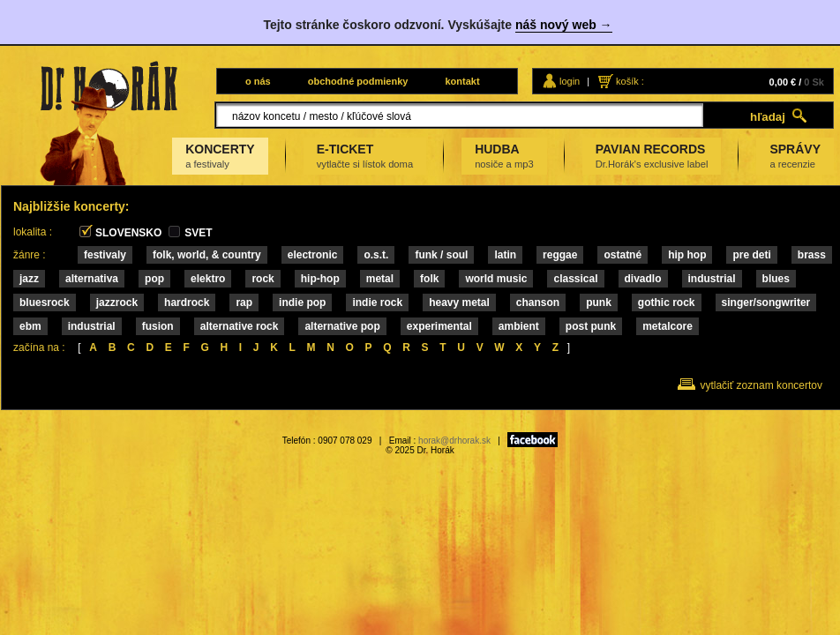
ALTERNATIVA (92, 279)
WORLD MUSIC (496, 279)
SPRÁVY (795, 156)
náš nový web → (564, 25)
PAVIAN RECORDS (652, 156)
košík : (630, 81)
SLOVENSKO (128, 233)
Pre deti (751, 255)
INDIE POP (302, 303)
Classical (575, 279)
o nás (258, 81)
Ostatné (622, 255)
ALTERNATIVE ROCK (240, 326)
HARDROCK (187, 303)
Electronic (313, 255)
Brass (812, 255)
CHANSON (538, 303)
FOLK (429, 279)
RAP (244, 303)
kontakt (462, 81)
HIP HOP (687, 255)
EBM (30, 326)
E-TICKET (365, 156)
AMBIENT (519, 326)
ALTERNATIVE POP (342, 326)
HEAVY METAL (459, 303)
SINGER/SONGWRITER (766, 303)
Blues (776, 279)
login (570, 81)
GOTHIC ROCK (667, 303)
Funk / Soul (441, 255)
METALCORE (667, 326)
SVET (198, 233)
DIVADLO (643, 279)
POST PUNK (591, 326)
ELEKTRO (208, 279)
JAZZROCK (117, 303)
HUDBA (504, 156)
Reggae (560, 255)
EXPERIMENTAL (439, 326)
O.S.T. (376, 255)
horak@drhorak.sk (454, 441)
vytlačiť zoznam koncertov (761, 385)
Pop (154, 279)
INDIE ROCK (377, 303)
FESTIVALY (105, 255)
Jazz (29, 279)
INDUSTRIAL (712, 279)
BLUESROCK (45, 303)
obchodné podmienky (358, 81)
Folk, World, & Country (207, 255)
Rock (262, 279)
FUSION (158, 326)
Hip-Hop (320, 279)
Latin (505, 255)
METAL (380, 279)
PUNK (599, 303)
